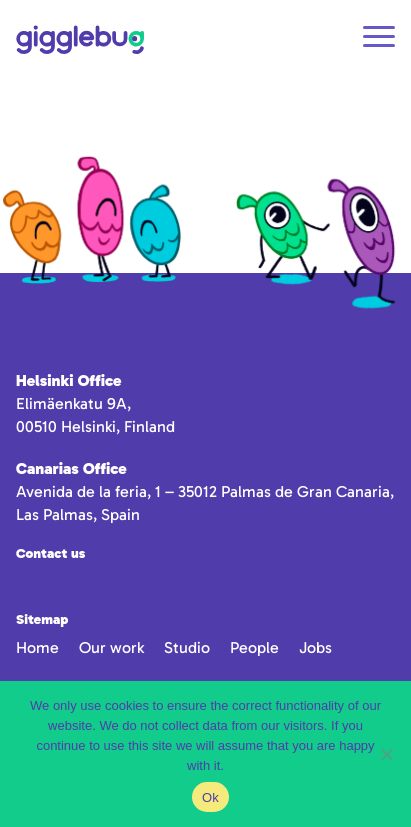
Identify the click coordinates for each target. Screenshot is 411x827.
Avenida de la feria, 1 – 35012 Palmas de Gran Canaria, (205, 491)
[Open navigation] (379, 39)
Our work (111, 647)
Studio (187, 647)
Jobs (315, 647)
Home (37, 647)
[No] (386, 754)
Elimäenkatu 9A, (73, 403)
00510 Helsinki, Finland (95, 426)
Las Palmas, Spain (78, 514)
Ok (210, 797)
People (254, 647)
